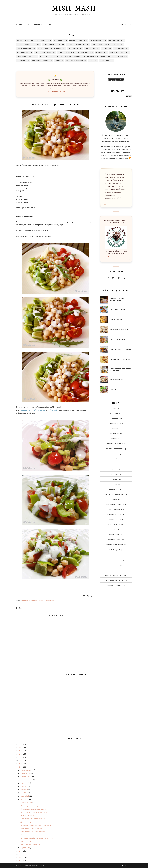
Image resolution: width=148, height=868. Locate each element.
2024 (21, 751)
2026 (21, 744)
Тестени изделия (76, 41)
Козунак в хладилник (117, 339)
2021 (21, 760)
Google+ (32, 410)
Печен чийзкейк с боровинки (120, 349)
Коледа (38, 53)
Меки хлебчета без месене (30, 845)
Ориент (104, 49)
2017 (21, 854)
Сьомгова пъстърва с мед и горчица (33, 809)
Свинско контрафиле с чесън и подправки (36, 825)
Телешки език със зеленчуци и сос (33, 819)
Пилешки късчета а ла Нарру (120, 359)
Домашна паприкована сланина (32, 822)
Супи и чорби (90, 49)
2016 (21, 857)
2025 (21, 747)
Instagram (41, 410)
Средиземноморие (24, 49)
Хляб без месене (116, 319)
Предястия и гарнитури (76, 45)
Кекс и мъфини (23, 53)
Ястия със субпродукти (49, 56)
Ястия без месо (95, 41)
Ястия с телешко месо (66, 53)
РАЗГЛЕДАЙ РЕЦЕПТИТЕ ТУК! (55, 92)
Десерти (43, 41)
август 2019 (25, 783)
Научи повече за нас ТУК (116, 257)
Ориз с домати (26, 841)
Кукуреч (113, 389)
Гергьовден (22, 60)
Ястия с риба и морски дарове (50, 49)
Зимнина (120, 56)
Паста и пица (73, 49)
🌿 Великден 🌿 (55, 80)
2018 (21, 851)
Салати (95, 45)
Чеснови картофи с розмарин (31, 828)
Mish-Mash (74, 9)
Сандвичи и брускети (25, 56)
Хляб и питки (119, 49)
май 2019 (24, 793)
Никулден (85, 53)
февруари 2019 (26, 802)
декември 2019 (26, 770)
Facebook (24, 410)
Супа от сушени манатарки (30, 806)
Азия (49, 53)
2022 (21, 757)
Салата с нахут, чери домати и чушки (34, 812)
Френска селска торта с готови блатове (119, 300)
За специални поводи (41, 60)
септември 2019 (27, 780)
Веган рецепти (114, 41)
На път (58, 60)
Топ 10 (91, 60)
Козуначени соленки (117, 309)
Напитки (91, 56)
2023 (21, 754)
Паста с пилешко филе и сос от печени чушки (37, 838)
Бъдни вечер (105, 56)
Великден (99, 53)
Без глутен (58, 41)
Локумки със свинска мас (119, 329)
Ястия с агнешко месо (74, 60)
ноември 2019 (26, 773)
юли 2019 (24, 786)
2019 (21, 767)
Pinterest (53, 410)
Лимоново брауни (27, 835)
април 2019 (25, 796)
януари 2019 (25, 848)
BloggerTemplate (40, 865)
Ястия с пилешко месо (51, 45)
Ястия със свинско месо (26, 45)
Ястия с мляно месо (117, 53)
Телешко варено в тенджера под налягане (120, 369)
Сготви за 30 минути (25, 41)
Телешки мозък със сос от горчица (33, 832)
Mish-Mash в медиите (73, 56)
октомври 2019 (26, 777)
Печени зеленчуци (27, 815)
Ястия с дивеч (105, 60)
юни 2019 (24, 790)
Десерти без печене (112, 45)
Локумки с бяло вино (117, 379)
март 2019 (25, 799)
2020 (21, 764)
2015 (21, 861)
